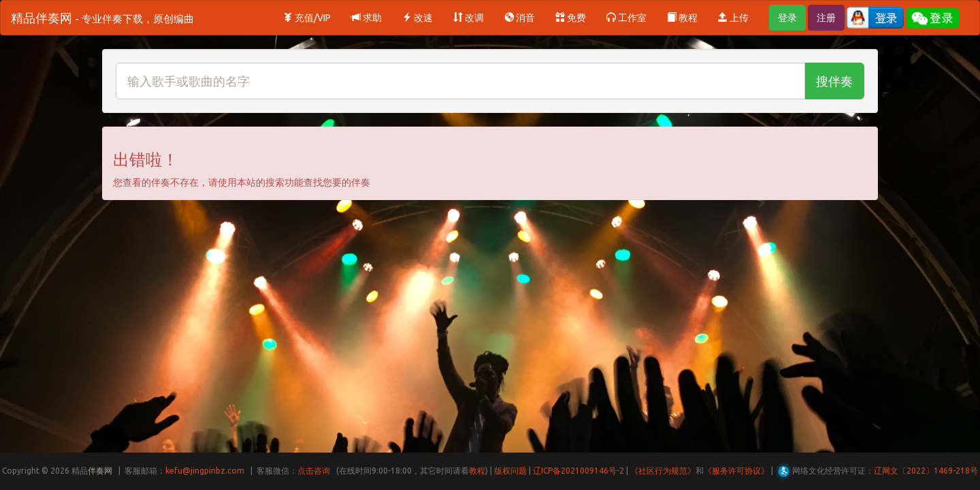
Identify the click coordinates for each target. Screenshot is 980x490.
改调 (469, 18)
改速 (418, 18)
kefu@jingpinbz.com (205, 471)
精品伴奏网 (102, 18)
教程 (682, 18)
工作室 (626, 18)
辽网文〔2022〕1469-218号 (926, 471)
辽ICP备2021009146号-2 (578, 471)
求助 (366, 18)
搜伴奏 (834, 81)
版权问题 (510, 471)
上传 (733, 18)
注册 (826, 18)
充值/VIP (307, 18)
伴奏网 (100, 471)
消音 (520, 18)
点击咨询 (314, 471)
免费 (571, 18)
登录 (787, 18)
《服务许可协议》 (736, 471)
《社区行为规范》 (663, 471)
